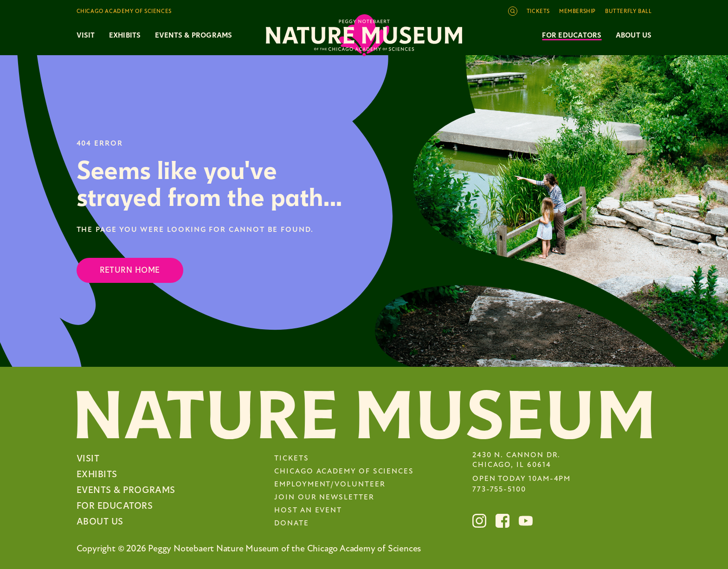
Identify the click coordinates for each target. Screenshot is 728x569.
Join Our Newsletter (324, 498)
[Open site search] (513, 11)
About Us (634, 35)
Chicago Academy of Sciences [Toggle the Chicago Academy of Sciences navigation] (124, 12)
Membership (577, 12)
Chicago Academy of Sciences (344, 472)
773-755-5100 (499, 490)
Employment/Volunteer (330, 485)
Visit (88, 458)
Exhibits (125, 35)
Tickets (538, 12)
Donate (292, 524)
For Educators (572, 35)
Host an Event (308, 511)
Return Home (130, 270)
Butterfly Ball (628, 12)
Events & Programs (126, 490)
